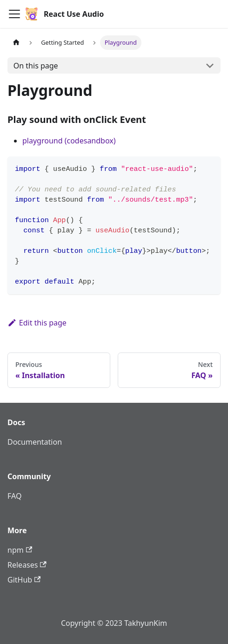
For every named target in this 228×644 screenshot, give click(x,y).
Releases (27, 565)
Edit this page (37, 323)
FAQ (14, 496)
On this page (36, 66)
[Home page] (16, 43)
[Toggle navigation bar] (14, 14)
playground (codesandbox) (69, 141)
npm (20, 550)
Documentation (35, 442)
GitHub (24, 580)
